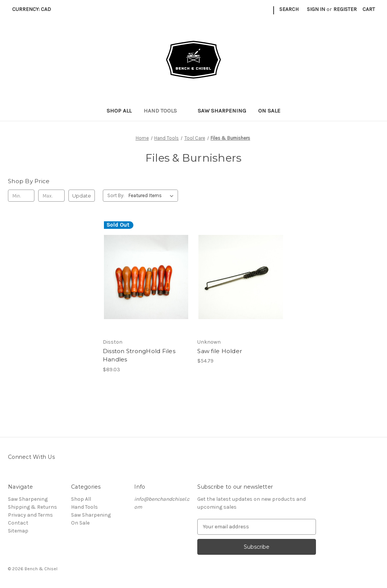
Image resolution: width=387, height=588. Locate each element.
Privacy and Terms (30, 515)
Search (289, 9)
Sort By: (116, 195)
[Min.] (21, 196)
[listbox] (152, 196)
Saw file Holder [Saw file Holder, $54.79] (220, 351)
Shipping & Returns (33, 507)
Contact (18, 523)
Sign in (316, 9)
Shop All (119, 111)
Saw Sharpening (222, 111)
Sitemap (18, 531)
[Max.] (51, 196)
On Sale (269, 111)
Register (345, 9)
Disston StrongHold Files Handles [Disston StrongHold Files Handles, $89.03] (139, 355)
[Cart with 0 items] (369, 9)
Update (82, 196)
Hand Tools (165, 111)
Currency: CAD (34, 9)
